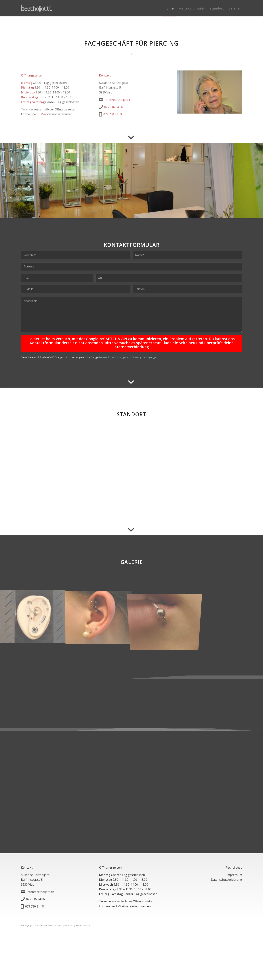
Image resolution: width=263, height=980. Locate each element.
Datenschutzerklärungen (113, 354)
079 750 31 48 (113, 114)
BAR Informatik (83, 922)
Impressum (234, 871)
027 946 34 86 (114, 107)
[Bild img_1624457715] (33, 613)
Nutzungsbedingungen (145, 354)
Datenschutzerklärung (226, 876)
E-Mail (42, 114)
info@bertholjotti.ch (119, 100)
